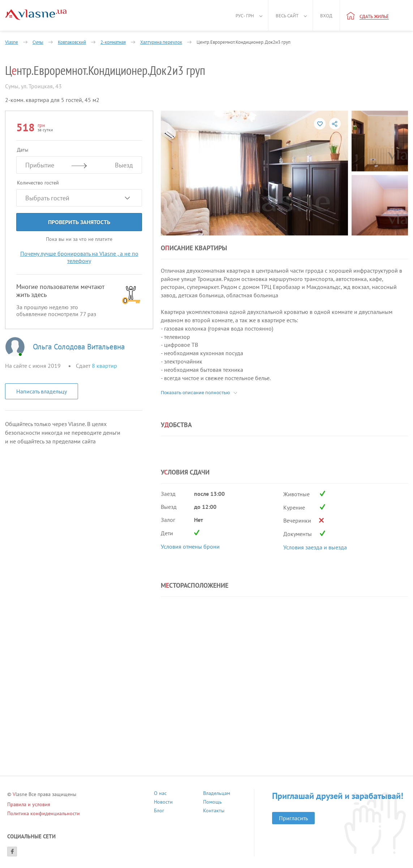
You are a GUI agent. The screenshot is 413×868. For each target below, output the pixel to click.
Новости (163, 803)
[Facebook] (12, 852)
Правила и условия (29, 804)
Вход (326, 16)
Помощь (212, 803)
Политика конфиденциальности (44, 813)
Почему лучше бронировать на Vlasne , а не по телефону (79, 257)
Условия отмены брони (190, 546)
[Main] (36, 15)
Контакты (214, 811)
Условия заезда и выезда (315, 547)
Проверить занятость (79, 222)
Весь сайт (287, 16)
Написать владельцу (42, 391)
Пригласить (293, 818)
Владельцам (217, 794)
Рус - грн (245, 16)
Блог (159, 811)
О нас (160, 794)
